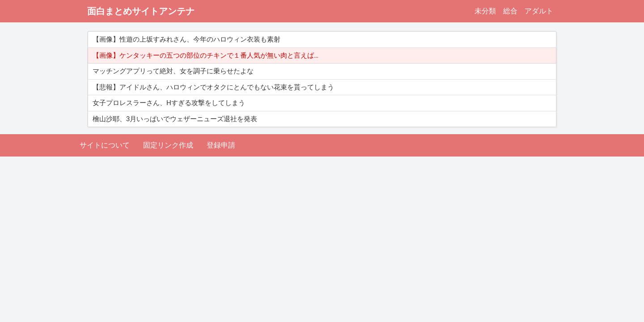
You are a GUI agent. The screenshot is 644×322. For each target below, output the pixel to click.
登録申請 (221, 145)
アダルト (539, 11)
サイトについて (105, 145)
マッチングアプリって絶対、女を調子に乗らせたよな (173, 71)
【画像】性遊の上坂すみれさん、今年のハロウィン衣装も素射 (186, 39)
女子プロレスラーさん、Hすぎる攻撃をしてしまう (169, 103)
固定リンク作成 (168, 145)
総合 (510, 11)
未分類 (485, 11)
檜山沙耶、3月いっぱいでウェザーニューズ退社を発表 (175, 119)
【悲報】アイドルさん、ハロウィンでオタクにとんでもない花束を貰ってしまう (213, 87)
